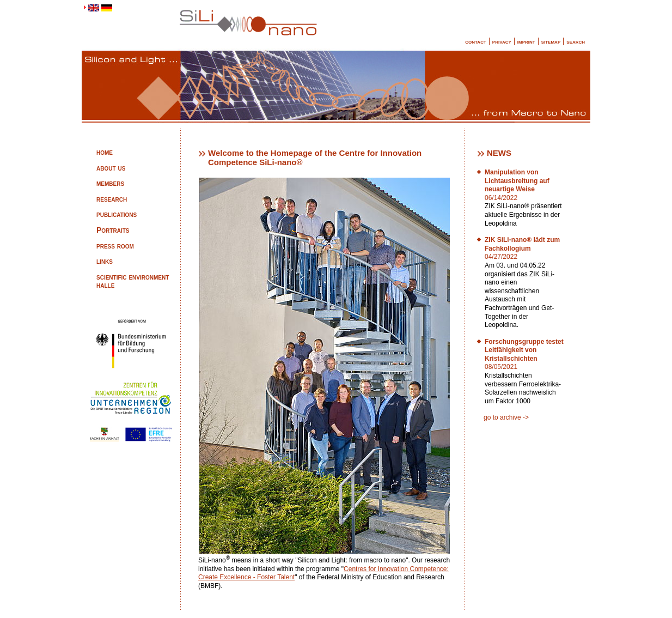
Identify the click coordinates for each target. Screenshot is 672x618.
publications (117, 214)
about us (111, 168)
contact (476, 41)
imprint (526, 41)
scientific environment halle (133, 281)
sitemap (551, 41)
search (576, 41)
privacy (502, 41)
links (105, 261)
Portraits (113, 230)
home (105, 152)
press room (115, 246)
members (110, 183)
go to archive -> (506, 417)
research (112, 199)
